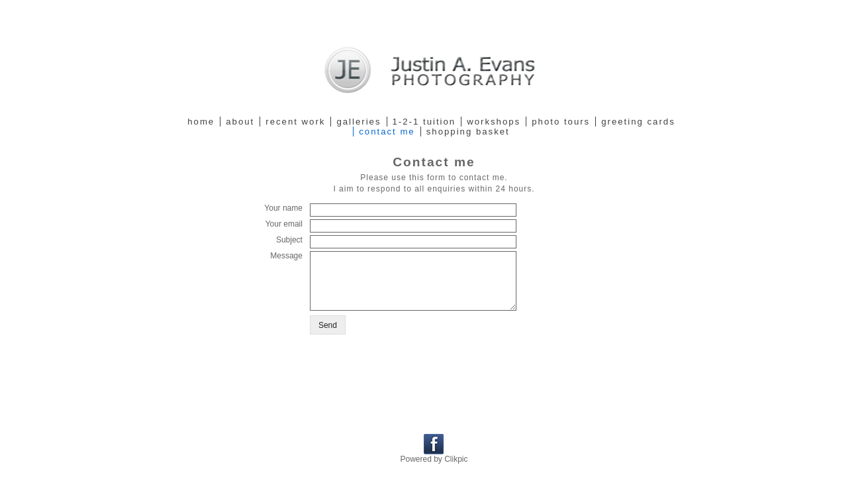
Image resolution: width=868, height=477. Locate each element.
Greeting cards (638, 122)
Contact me (387, 132)
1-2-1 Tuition (424, 122)
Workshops (494, 122)
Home (201, 122)
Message (286, 256)
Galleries (359, 122)
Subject (289, 240)
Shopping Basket (468, 132)
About (240, 122)
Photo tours (561, 122)
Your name (283, 208)
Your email (284, 224)
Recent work (295, 122)
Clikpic (456, 459)
